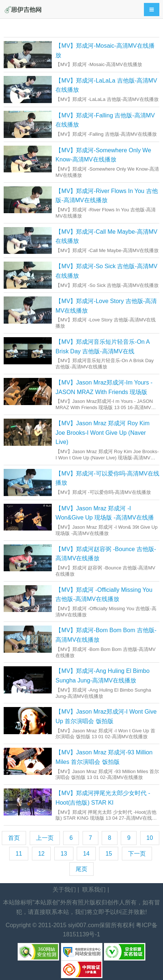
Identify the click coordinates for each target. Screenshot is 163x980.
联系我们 (94, 890)
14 (86, 854)
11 (19, 854)
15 (109, 854)
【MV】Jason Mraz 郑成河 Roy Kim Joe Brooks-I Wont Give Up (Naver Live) (102, 433)
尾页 (81, 869)
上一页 (45, 838)
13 (64, 854)
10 (150, 838)
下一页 (137, 854)
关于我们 (64, 890)
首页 (14, 838)
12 (41, 854)
